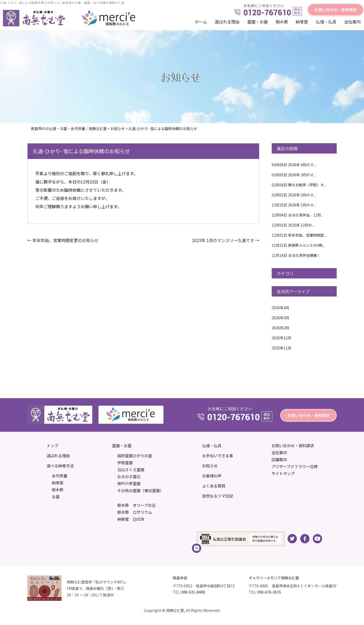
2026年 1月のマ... (294, 205)
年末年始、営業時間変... (299, 235)
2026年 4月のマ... (294, 165)
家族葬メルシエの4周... (298, 245)
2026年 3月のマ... (294, 175)
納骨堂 (302, 22)
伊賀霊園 (125, 463)
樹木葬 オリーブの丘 (136, 505)
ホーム (201, 22)
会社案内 (352, 22)
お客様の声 (212, 476)
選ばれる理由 (227, 22)
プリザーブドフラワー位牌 (295, 466)
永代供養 (60, 476)
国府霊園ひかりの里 (135, 456)
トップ (52, 446)
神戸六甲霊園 (129, 483)
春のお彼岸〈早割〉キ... (299, 185)
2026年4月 (280, 308)
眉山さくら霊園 (131, 470)
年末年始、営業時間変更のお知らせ (63, 240)
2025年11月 (282, 348)
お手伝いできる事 (218, 456)
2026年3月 (280, 318)
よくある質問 (214, 486)
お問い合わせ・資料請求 (336, 10)
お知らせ (210, 466)
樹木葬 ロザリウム (135, 512)
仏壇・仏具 (326, 22)
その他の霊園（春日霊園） (140, 490)
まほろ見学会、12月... (297, 215)
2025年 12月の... (293, 225)
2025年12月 (282, 338)
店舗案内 (279, 459)
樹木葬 (282, 22)
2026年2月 (280, 328)
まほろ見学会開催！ (296, 255)
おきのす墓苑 (129, 476)
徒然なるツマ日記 (218, 496)
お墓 (56, 497)
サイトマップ (283, 473)
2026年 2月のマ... (294, 195)
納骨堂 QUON (131, 519)
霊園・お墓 (258, 22)
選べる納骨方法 (60, 466)
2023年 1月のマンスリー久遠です (226, 240)
